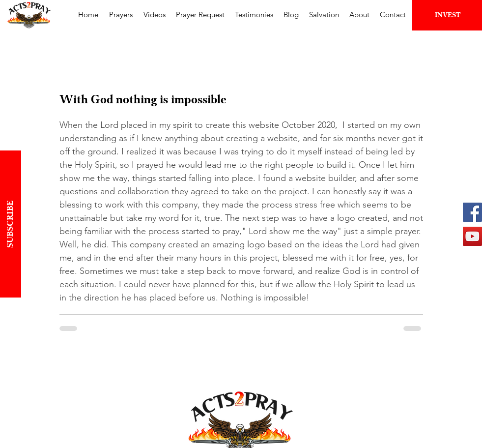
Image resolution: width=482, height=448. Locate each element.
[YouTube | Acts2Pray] (472, 236)
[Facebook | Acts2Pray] (472, 212)
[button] (121, 15)
